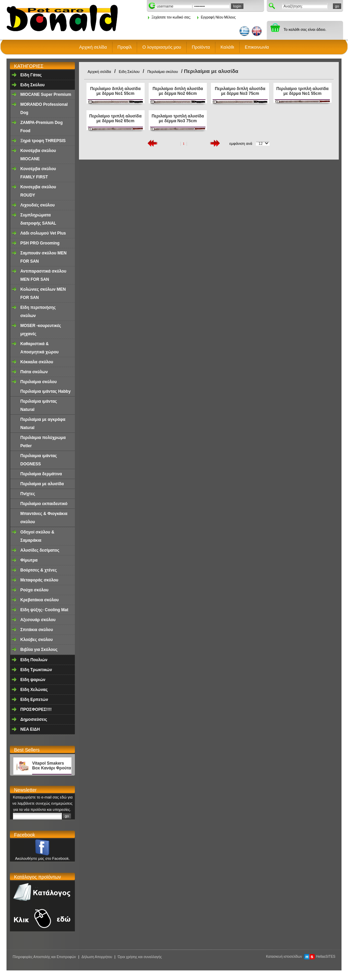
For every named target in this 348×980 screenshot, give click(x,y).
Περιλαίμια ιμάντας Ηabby (46, 391)
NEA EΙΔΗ (30, 729)
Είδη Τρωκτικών (36, 670)
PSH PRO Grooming (40, 243)
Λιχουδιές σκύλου (38, 205)
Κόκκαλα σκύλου (37, 362)
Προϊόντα (201, 47)
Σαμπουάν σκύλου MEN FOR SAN (44, 257)
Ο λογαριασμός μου (162, 47)
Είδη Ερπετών (34, 700)
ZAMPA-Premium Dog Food (42, 127)
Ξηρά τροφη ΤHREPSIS (43, 141)
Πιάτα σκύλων (34, 372)
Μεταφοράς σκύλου (39, 580)
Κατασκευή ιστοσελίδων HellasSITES (301, 957)
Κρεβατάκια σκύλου (40, 600)
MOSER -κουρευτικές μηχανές (41, 330)
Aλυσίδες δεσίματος (40, 550)
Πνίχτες (28, 494)
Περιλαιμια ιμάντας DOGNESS (39, 460)
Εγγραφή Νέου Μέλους (216, 17)
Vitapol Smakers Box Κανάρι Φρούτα (52, 766)
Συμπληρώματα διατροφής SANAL (38, 219)
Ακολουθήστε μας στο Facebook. (42, 858)
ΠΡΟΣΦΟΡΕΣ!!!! (36, 709)
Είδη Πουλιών (34, 660)
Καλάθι (227, 47)
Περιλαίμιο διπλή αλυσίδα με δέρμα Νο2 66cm (178, 91)
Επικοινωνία (257, 47)
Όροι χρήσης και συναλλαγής (140, 957)
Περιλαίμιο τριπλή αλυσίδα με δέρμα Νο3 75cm (178, 118)
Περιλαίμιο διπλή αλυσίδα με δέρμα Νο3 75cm (240, 91)
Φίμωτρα (29, 560)
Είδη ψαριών (33, 680)
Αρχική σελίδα (93, 47)
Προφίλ (125, 47)
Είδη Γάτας (31, 75)
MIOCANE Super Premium (46, 95)
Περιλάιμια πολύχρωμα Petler (43, 442)
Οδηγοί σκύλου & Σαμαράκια (37, 536)
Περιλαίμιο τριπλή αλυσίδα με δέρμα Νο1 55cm (302, 91)
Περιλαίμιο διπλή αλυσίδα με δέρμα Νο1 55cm (115, 91)
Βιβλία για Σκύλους (39, 650)
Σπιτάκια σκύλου (37, 630)
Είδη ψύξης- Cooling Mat (44, 610)
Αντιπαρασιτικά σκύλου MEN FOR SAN (44, 275)
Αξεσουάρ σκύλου (38, 620)
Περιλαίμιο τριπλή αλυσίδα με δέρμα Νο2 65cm (115, 118)
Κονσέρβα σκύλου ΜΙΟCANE (38, 155)
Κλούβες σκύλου (37, 640)
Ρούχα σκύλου (35, 590)
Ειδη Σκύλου (33, 85)
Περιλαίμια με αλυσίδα (42, 484)
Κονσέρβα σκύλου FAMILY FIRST (38, 173)
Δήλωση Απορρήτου (97, 957)
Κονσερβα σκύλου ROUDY (38, 191)
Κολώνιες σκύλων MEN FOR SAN (43, 293)
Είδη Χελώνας (34, 690)
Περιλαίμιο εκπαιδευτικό (44, 504)
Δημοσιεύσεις (34, 719)
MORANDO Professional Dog (44, 109)
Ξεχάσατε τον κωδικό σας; (169, 17)
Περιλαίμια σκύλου (39, 382)
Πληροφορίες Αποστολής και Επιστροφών (44, 957)
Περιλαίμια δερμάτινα (41, 474)
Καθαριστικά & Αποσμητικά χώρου (40, 348)
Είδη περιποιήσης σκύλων (38, 312)
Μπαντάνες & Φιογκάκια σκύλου (44, 518)
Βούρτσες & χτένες (39, 570)
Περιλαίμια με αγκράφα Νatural (43, 424)
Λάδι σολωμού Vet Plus (43, 233)
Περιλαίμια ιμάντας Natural (39, 405)
